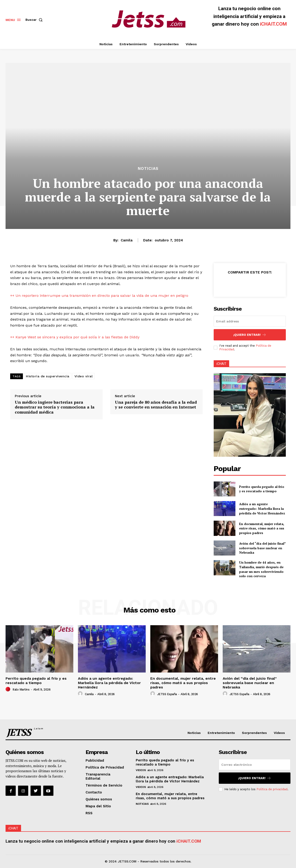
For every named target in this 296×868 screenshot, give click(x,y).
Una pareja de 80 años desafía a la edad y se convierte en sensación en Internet (156, 405)
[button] (35, 20)
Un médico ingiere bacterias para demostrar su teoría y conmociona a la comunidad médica (55, 407)
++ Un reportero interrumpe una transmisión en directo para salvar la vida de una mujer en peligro (99, 296)
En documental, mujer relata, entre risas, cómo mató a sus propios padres (262, 528)
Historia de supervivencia (48, 376)
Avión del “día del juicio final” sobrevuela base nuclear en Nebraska (262, 548)
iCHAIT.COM (273, 24)
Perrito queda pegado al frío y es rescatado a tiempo (262, 489)
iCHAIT (221, 364)
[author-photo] (9, 689)
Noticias (148, 169)
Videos (141, 770)
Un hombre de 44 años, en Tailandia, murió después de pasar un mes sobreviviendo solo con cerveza (261, 569)
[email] (250, 321)
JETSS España (167, 694)
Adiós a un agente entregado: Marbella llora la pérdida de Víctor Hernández (262, 508)
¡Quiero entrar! (250, 335)
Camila (127, 240)
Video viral (84, 376)
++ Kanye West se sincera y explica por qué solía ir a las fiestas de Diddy (75, 337)
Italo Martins (21, 689)
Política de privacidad (272, 789)
